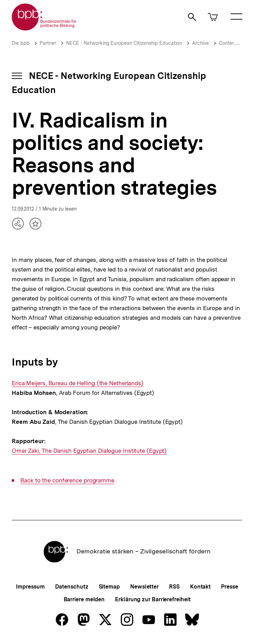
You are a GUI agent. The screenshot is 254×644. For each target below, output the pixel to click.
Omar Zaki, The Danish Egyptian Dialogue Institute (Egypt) (89, 451)
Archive (200, 43)
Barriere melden (84, 599)
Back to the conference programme (67, 481)
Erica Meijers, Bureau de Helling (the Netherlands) (78, 383)
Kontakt (200, 587)
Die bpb (21, 43)
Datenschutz (72, 587)
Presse (229, 587)
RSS (174, 587)
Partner (48, 43)
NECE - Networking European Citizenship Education (124, 43)
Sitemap (109, 587)
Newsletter (144, 587)
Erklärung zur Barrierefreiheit (153, 599)
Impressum (30, 587)
